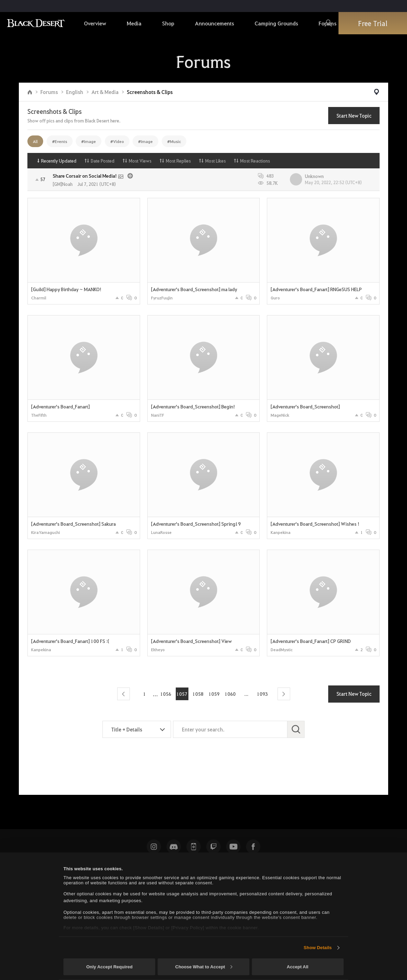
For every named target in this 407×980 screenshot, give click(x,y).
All (35, 141)
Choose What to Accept (204, 967)
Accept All (298, 967)
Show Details (318, 948)
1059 (214, 694)
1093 (262, 694)
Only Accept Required (109, 967)
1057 (182, 694)
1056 (166, 694)
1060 (230, 694)
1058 (198, 694)
